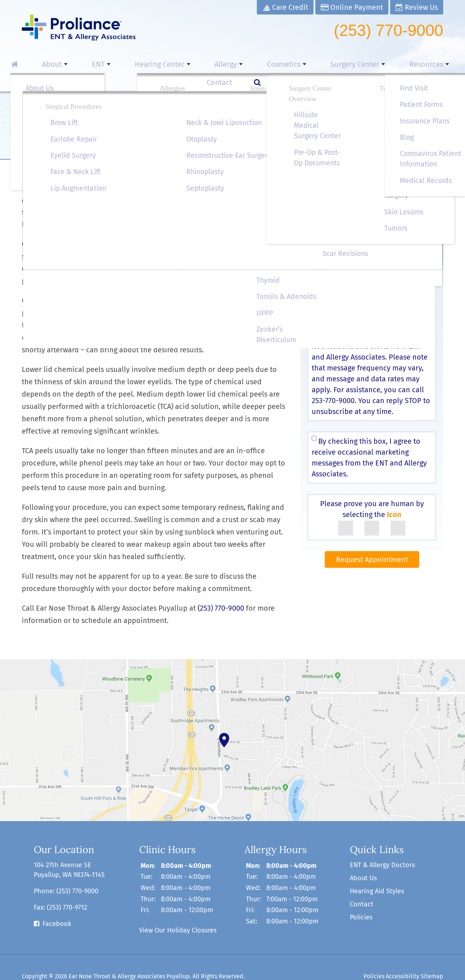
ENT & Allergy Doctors (382, 847)
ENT (84, 64)
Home (30, 153)
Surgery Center (302, 64)
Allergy (193, 64)
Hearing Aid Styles (377, 873)
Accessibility (403, 958)
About (48, 64)
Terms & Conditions (393, 306)
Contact (414, 64)
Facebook (57, 906)
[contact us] (232, 722)
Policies (361, 899)
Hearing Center (136, 64)
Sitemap (432, 958)
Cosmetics (241, 64)
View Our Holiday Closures (178, 912)
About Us (363, 860)
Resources (364, 64)
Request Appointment (372, 541)
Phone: (66, 873)
